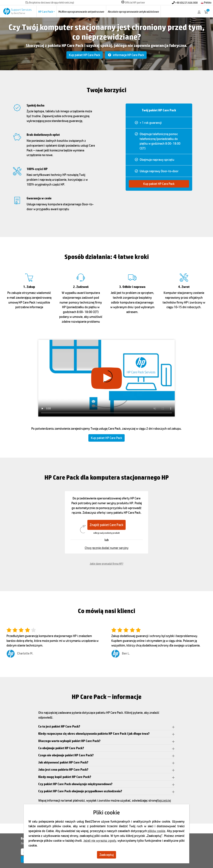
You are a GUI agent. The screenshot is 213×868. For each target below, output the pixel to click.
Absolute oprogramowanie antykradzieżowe (133, 11)
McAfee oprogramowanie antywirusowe (81, 11)
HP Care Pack (47, 11)
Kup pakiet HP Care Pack (85, 55)
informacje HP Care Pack (126, 55)
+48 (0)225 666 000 (185, 3)
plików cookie (156, 831)
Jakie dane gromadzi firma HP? (106, 564)
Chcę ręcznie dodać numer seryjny (107, 548)
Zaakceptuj (107, 855)
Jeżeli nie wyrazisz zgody (100, 841)
